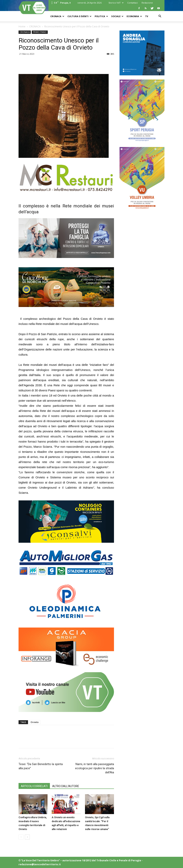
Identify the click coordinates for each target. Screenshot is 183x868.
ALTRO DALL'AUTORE (66, 786)
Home (22, 26)
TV (147, 16)
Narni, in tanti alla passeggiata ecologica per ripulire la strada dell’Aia (95, 768)
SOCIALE (117, 16)
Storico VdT (116, 3)
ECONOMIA (134, 16)
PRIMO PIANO (40, 32)
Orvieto (35, 722)
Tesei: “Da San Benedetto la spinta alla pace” (41, 766)
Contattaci (133, 3)
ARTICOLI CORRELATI (34, 786)
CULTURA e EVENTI (79, 16)
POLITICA (101, 16)
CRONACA (57, 16)
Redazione (147, 3)
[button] (160, 16)
